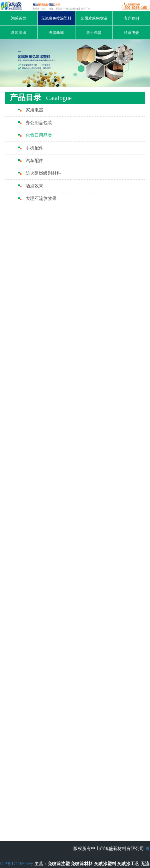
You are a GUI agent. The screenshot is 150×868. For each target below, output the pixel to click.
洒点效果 (34, 186)
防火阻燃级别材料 (43, 173)
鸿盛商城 (56, 33)
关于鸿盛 (94, 33)
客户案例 (131, 18)
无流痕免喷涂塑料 (56, 18)
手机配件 (34, 148)
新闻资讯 (19, 33)
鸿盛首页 (19, 18)
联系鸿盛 (131, 33)
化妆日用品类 (39, 135)
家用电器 (34, 110)
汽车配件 (34, 161)
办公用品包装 (39, 123)
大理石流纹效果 (41, 199)
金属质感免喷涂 (94, 18)
